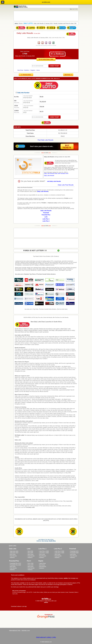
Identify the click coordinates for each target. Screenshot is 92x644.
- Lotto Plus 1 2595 (44, 553)
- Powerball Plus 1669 (15, 565)
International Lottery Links (46, 637)
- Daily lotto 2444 (14, 551)
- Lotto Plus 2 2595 (59, 553)
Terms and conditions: (18, 575)
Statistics (27, 70)
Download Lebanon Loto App (19, 606)
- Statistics (12, 557)
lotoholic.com (26, 631)
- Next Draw (12, 554)
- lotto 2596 (30, 551)
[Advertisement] (46, 16)
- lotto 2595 (30, 553)
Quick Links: (13, 546)
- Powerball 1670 (74, 551)
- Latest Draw (42, 563)
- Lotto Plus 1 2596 (44, 551)
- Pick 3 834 (30, 563)
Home (38, 70)
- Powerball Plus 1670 (15, 563)
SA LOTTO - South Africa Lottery (35, 592)
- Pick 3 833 (30, 565)
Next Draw (20, 70)
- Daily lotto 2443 (14, 553)
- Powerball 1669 (74, 553)
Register (33, 70)
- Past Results (13, 556)
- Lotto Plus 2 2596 (59, 551)
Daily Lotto (18, 440)
